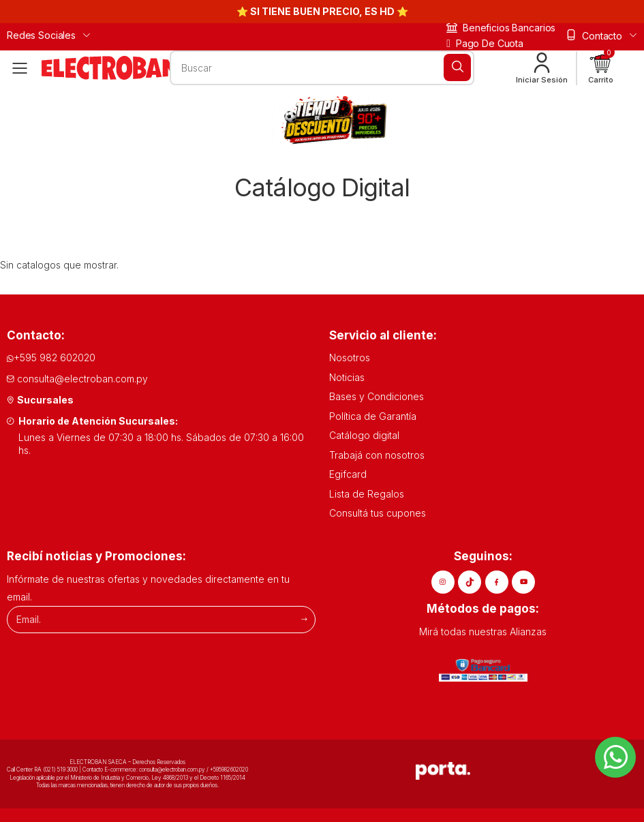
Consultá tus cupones (378, 513)
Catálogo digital (364, 435)
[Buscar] (457, 67)
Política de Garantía (373, 416)
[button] (601, 68)
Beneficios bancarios (501, 28)
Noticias (347, 377)
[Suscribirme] (304, 619)
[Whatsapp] (615, 757)
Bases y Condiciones (377, 396)
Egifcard (348, 474)
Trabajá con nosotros (377, 455)
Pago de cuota (485, 43)
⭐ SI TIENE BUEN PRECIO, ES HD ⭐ (322, 11)
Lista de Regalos (367, 494)
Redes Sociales (41, 35)
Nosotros (350, 357)
